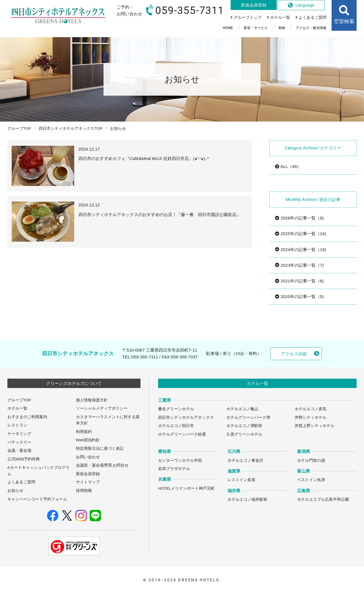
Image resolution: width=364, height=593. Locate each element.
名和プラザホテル (174, 469)
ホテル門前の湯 (311, 460)
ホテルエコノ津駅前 (244, 426)
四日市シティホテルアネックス (186, 417)
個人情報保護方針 (92, 400)
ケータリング (19, 434)
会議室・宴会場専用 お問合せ (102, 465)
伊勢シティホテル (311, 417)
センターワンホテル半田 (180, 460)
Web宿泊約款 (88, 440)
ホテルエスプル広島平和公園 (323, 499)
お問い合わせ (88, 457)
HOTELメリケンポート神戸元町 (186, 488)
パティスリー (19, 442)
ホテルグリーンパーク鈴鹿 (182, 434)
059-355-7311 (145, 357)
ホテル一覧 (17, 408)
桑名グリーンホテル (176, 409)
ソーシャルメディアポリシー (102, 408)
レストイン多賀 (241, 480)
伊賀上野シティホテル (315, 426)
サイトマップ (88, 482)
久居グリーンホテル (244, 434)
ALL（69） (288, 166)
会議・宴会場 (19, 451)
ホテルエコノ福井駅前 (247, 499)
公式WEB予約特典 (24, 459)
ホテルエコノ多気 (311, 409)
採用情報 (84, 491)
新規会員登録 (88, 474)
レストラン (17, 425)
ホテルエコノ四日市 (176, 426)
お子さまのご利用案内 (27, 417)
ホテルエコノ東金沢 (245, 460)
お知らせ (15, 491)
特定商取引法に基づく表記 (100, 449)
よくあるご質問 (21, 482)
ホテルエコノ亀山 (242, 409)
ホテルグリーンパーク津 (248, 417)
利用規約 (84, 432)
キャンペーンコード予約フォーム (37, 499)
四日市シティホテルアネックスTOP (71, 129)
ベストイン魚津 (311, 480)
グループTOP (19, 129)
